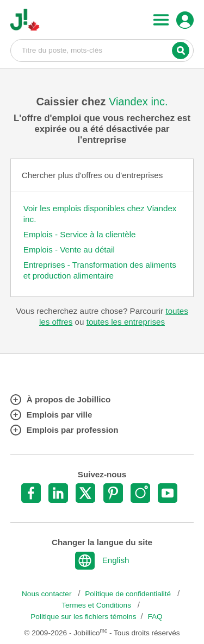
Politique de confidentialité (129, 594)
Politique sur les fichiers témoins (83, 617)
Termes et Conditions (97, 605)
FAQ (155, 617)
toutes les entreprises (126, 322)
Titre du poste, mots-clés (102, 50)
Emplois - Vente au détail (69, 250)
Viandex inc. (138, 102)
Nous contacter (48, 594)
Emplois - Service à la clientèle (80, 234)
